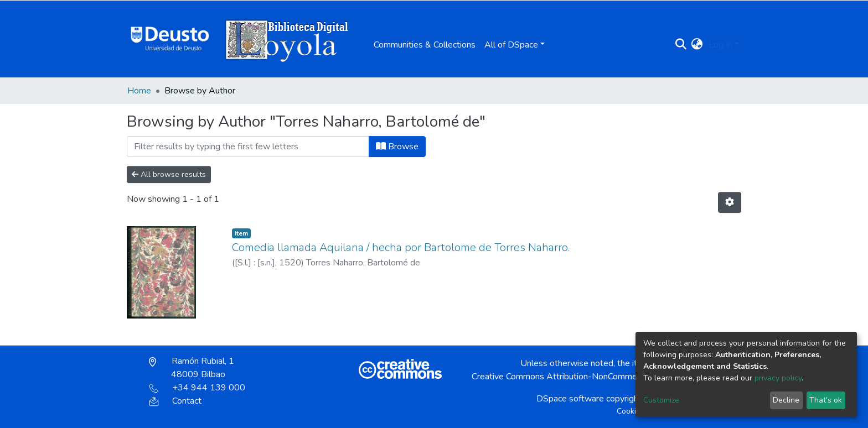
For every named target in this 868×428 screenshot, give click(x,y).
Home (139, 91)
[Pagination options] (730, 202)
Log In (720, 45)
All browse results (169, 174)
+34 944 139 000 (197, 388)
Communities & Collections (425, 45)
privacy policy (778, 378)
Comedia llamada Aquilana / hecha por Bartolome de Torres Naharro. (401, 247)
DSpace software (570, 399)
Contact (175, 401)
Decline (786, 400)
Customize (661, 400)
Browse (397, 147)
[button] (697, 45)
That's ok (826, 400)
